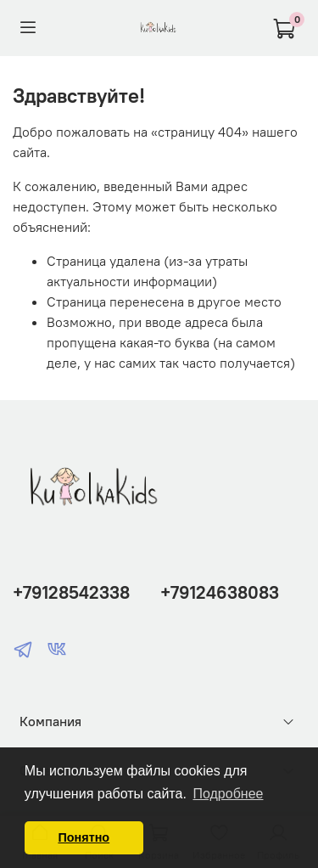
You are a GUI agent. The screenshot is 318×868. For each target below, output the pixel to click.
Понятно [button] (84, 837)
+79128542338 (71, 592)
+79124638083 (220, 592)
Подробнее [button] (228, 794)
